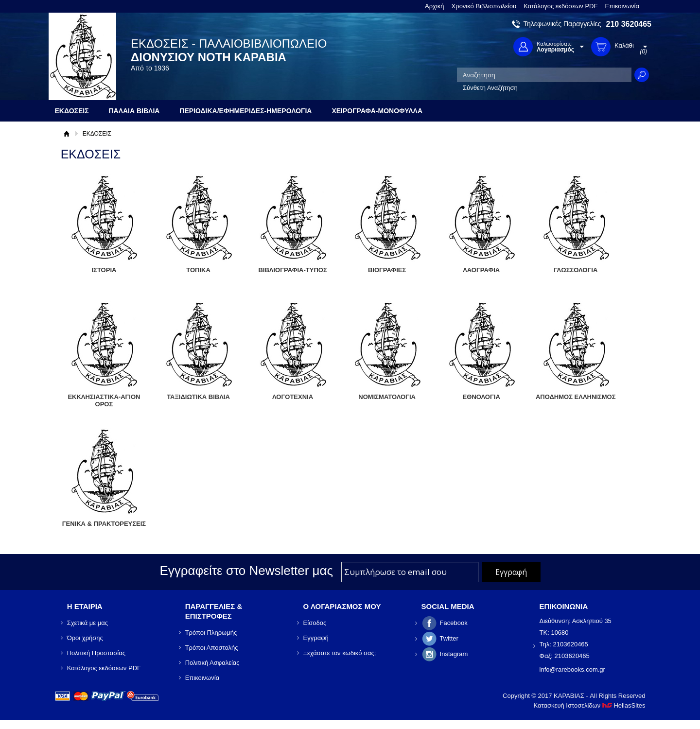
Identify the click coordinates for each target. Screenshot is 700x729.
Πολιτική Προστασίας (96, 653)
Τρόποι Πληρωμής (211, 633)
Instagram (454, 654)
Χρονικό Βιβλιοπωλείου (484, 6)
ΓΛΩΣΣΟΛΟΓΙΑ (576, 270)
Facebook (454, 623)
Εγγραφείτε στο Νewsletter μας (246, 571)
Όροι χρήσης (85, 638)
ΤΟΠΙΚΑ (198, 270)
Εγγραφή (316, 638)
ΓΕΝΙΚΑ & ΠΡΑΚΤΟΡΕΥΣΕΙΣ (104, 524)
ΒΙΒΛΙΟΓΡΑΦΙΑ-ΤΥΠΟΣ (292, 270)
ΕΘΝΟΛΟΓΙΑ (481, 397)
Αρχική (435, 6)
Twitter (449, 638)
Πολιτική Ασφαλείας (212, 663)
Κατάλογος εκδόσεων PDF (560, 6)
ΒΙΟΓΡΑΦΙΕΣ (387, 270)
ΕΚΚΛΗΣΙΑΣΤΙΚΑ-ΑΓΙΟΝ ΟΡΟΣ (104, 400)
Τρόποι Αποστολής (212, 648)
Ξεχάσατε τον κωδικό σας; (340, 653)
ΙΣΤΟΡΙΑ (104, 270)
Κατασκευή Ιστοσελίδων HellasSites (590, 705)
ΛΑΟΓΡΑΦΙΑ (481, 270)
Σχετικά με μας (87, 623)
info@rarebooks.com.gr (572, 669)
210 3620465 (629, 24)
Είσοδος (315, 623)
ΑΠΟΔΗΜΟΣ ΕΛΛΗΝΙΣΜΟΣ (576, 397)
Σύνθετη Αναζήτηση (490, 88)
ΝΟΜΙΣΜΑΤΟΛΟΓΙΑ (387, 397)
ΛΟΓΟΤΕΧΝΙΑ (293, 397)
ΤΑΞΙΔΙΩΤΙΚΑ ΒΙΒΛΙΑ (198, 397)
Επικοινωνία (622, 6)
